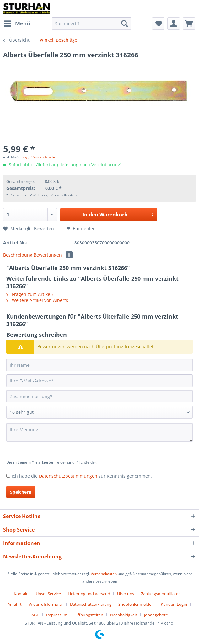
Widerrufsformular (46, 604)
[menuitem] (17, 23)
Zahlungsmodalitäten (161, 594)
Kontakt (21, 594)
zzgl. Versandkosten (40, 157)
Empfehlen (81, 229)
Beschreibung (18, 255)
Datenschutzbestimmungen (68, 476)
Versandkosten (104, 574)
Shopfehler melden (136, 604)
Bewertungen (53, 255)
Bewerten (41, 229)
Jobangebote (156, 615)
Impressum (57, 615)
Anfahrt (15, 604)
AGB (35, 615)
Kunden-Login (174, 604)
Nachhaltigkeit (124, 615)
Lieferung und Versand (89, 594)
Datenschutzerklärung (91, 604)
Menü (17, 23)
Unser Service (48, 594)
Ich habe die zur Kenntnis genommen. (82, 476)
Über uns (126, 594)
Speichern (21, 492)
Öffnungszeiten (89, 615)
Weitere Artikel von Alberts (37, 300)
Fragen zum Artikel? (30, 294)
